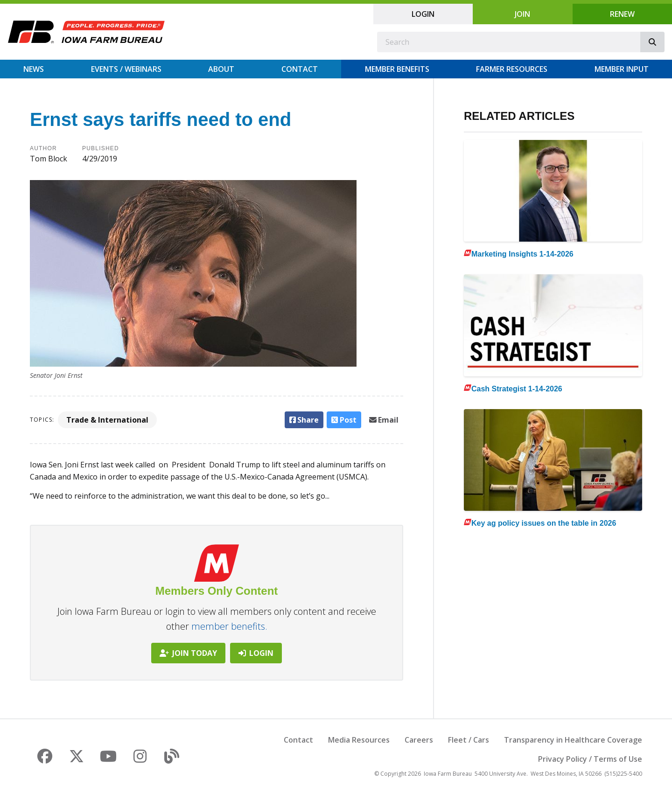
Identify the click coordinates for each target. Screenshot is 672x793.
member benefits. (229, 626)
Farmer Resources (512, 69)
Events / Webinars (126, 69)
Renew (622, 14)
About (221, 69)
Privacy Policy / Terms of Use (590, 759)
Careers (419, 740)
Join (522, 14)
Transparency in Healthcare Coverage (573, 740)
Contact (300, 69)
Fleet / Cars (469, 740)
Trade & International (107, 420)
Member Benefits (397, 69)
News (34, 69)
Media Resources (359, 740)
